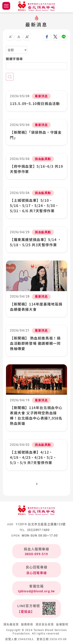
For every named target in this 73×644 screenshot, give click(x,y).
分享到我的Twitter (55, 37)
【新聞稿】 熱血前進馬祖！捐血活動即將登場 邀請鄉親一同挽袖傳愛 (35, 343)
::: (4, 31)
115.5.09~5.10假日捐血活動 (35, 103)
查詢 (10, 77)
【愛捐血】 (26, 612)
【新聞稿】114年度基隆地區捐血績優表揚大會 (36, 307)
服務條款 (27, 624)
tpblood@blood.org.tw (36, 591)
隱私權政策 (11, 624)
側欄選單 (6, 6)
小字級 (10, 37)
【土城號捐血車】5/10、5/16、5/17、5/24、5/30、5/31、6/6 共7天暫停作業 (34, 205)
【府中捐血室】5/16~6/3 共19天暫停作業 (36, 169)
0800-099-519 (36, 554)
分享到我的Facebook (47, 37)
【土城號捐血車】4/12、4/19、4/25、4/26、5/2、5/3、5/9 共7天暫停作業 (33, 457)
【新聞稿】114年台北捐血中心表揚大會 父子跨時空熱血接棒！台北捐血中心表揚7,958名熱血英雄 (36, 415)
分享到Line (64, 37)
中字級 (19, 37)
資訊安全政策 (45, 624)
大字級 (27, 37)
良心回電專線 (37, 573)
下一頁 (36, 484)
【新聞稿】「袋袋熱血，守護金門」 (36, 135)
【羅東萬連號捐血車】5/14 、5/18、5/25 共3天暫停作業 (36, 242)
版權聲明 (62, 624)
